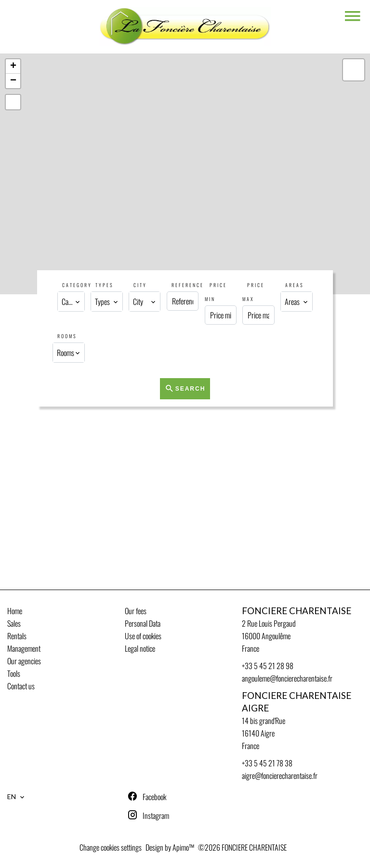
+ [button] (13, 66)
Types (105, 285)
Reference (188, 285)
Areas (295, 285)
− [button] (13, 81)
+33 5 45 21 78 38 (267, 763)
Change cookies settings (111, 847)
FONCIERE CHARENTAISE (297, 611)
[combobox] (71, 302)
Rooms (67, 336)
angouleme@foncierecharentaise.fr (287, 678)
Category (77, 285)
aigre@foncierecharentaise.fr (280, 776)
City (140, 285)
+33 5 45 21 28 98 (268, 666)
